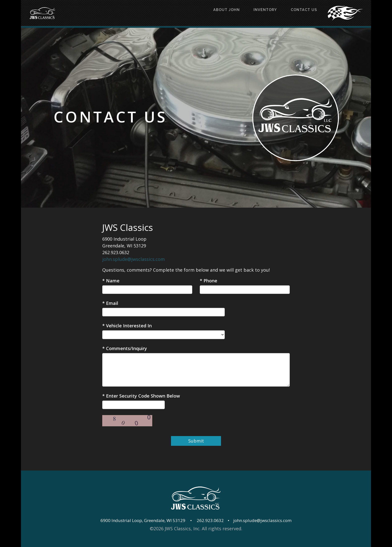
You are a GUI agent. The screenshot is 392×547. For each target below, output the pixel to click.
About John (211, 13)
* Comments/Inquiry (125, 348)
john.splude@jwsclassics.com (133, 259)
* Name (111, 281)
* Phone (208, 281)
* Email (110, 303)
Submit (196, 441)
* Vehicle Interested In (127, 326)
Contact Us (300, 13)
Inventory (256, 13)
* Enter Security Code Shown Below (141, 396)
